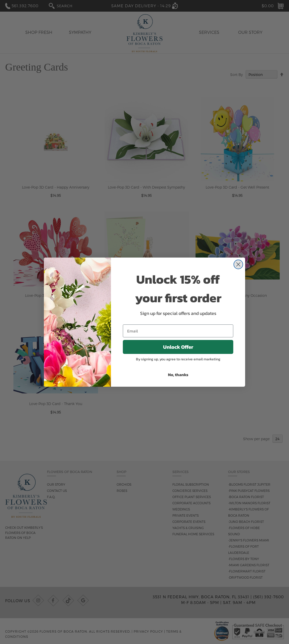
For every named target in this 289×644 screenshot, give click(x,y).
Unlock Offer (178, 347)
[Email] (178, 331)
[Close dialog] (238, 264)
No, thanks (178, 375)
